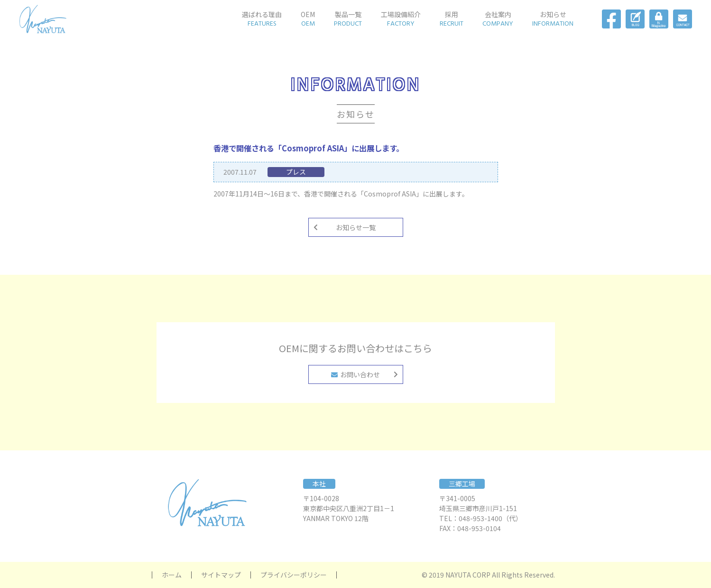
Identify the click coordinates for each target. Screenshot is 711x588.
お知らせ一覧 (356, 227)
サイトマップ (221, 575)
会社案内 (498, 19)
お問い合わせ (355, 374)
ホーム (172, 575)
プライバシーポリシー (294, 575)
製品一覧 (348, 19)
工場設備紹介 (401, 19)
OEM (308, 19)
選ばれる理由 (262, 19)
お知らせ (553, 19)
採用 (452, 19)
